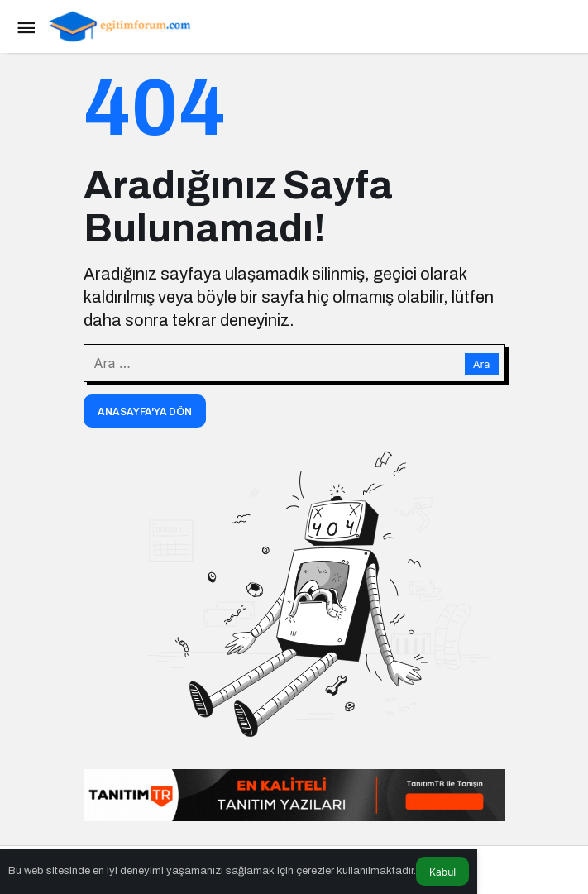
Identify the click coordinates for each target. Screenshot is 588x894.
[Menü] (26, 26)
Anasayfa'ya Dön (145, 412)
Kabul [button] (442, 872)
